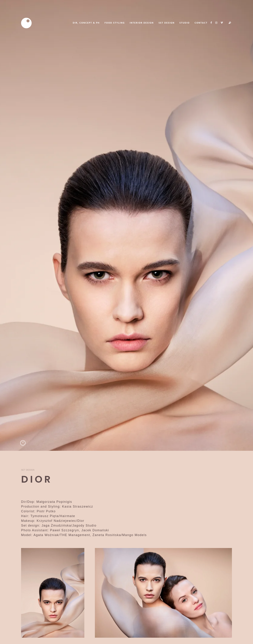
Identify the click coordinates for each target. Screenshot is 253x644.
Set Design (28, 470)
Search (230, 23)
